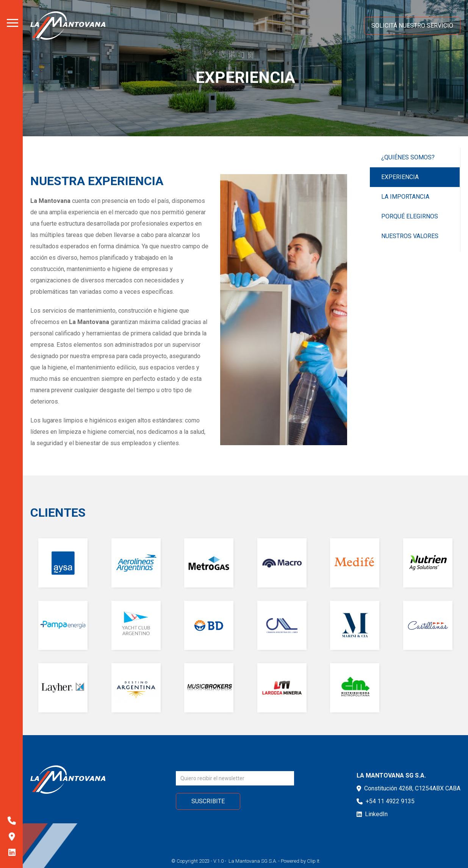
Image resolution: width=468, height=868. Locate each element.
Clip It (313, 861)
